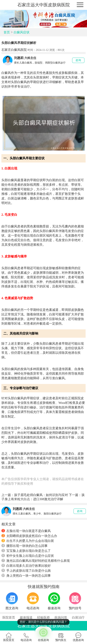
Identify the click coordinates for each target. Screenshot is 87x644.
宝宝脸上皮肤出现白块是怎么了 (26, 551)
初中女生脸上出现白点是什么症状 (28, 556)
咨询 (78, 60)
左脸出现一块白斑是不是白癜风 (26, 531)
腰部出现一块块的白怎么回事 (24, 546)
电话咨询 (26, 637)
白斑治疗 (78, 617)
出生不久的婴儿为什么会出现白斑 (28, 541)
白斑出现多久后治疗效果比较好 (26, 566)
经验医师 (43, 617)
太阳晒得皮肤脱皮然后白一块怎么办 (29, 536)
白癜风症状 (22, 32)
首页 (7, 32)
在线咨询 (44, 634)
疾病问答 (61, 617)
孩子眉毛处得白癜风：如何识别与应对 (41, 495)
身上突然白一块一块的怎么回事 (26, 575)
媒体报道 (26, 617)
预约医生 (61, 637)
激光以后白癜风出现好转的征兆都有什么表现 (36, 561)
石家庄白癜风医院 (14, 50)
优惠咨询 (78, 637)
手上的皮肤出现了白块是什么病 (26, 571)
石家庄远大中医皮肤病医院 (44, 5)
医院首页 (9, 617)
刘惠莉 (19, 58)
